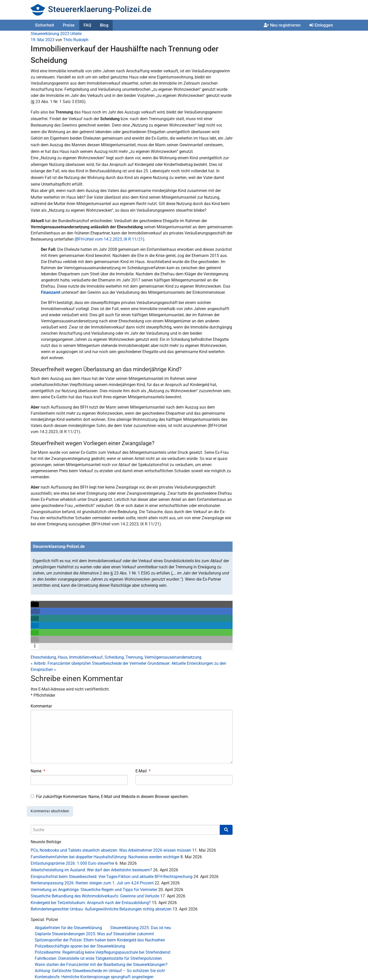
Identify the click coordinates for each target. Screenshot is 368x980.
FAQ (87, 25)
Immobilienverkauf (86, 657)
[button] (35, 605)
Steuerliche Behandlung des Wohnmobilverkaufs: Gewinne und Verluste (95, 896)
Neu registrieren (282, 25)
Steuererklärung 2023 (50, 34)
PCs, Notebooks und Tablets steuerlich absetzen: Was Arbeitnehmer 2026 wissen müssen (111, 850)
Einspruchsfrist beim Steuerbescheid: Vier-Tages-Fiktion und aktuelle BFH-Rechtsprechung (112, 877)
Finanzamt (51, 292)
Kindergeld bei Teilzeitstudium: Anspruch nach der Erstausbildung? (91, 903)
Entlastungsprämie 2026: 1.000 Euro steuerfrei (72, 863)
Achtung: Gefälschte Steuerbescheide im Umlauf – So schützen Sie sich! (100, 971)
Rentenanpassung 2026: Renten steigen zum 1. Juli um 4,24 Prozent (92, 883)
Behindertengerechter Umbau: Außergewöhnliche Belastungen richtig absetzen (101, 909)
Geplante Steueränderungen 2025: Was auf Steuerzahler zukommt (94, 934)
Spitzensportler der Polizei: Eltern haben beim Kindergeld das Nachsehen (100, 940)
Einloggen (321, 25)
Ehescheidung (43, 657)
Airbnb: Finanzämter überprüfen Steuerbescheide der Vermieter (89, 663)
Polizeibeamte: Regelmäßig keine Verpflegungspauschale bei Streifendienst (103, 952)
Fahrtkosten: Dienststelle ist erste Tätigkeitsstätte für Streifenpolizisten (98, 958)
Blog (104, 25)
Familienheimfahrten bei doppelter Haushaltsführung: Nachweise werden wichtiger (105, 857)
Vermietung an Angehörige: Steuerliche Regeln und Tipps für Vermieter (94, 890)
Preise (69, 25)
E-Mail (143, 771)
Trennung (134, 657)
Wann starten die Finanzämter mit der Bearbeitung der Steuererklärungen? (101, 965)
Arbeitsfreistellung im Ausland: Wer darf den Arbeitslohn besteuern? (91, 870)
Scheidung (114, 657)
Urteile (76, 34)
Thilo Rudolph (76, 40)
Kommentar (41, 706)
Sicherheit (45, 25)
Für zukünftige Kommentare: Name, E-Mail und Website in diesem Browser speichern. (112, 797)
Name (38, 771)
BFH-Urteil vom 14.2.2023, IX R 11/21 (109, 239)
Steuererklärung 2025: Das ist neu (141, 928)
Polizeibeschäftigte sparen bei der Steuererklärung (80, 946)
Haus (62, 657)
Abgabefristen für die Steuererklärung (68, 928)
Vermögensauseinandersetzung (173, 657)
